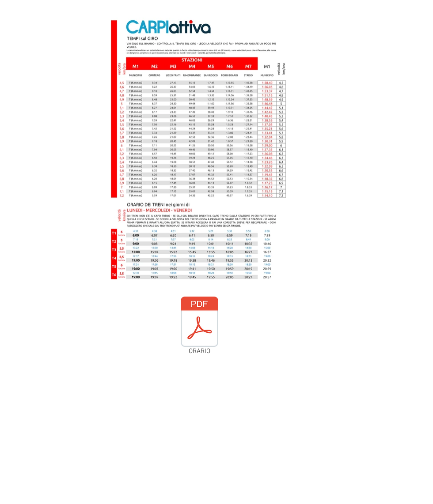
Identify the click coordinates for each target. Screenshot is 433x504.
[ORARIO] (199, 327)
